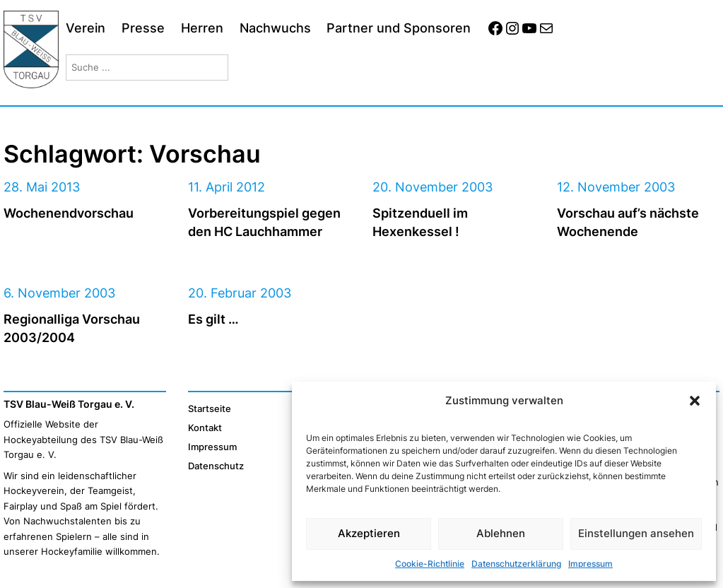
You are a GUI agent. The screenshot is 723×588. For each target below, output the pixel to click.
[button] (695, 401)
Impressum (590, 564)
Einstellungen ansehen (636, 533)
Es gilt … (213, 319)
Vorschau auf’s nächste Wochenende (628, 222)
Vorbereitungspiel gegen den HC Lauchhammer (264, 222)
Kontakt (205, 428)
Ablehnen (501, 533)
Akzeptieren (369, 533)
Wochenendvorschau (69, 213)
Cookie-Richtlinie (430, 564)
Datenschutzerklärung (516, 564)
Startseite (210, 408)
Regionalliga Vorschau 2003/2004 (72, 328)
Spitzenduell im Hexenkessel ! (420, 222)
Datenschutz (216, 466)
